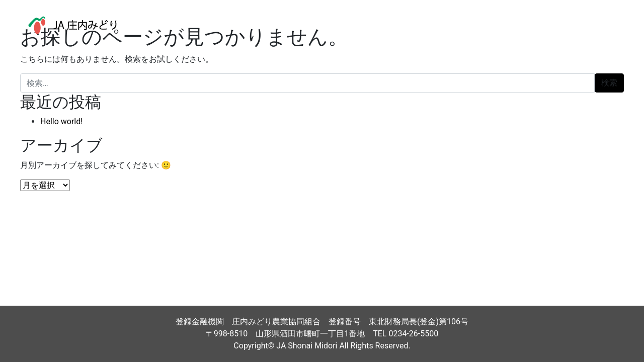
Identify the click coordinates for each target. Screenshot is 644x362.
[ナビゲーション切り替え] (613, 25)
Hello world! (61, 121)
